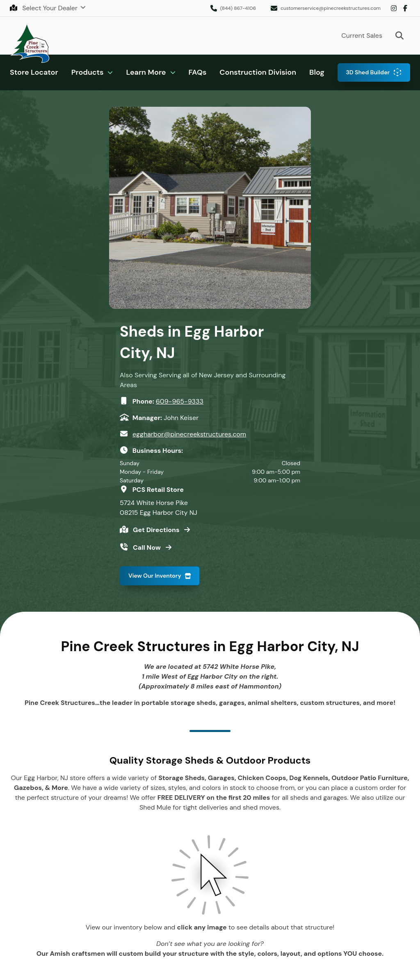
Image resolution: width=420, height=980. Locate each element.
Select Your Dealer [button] (45, 8)
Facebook (405, 8)
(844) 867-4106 (238, 8)
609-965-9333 (180, 401)
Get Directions (157, 530)
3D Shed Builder (368, 72)
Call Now (148, 547)
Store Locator (34, 72)
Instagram (394, 8)
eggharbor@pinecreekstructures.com (189, 434)
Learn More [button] (146, 72)
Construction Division (258, 72)
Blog (317, 72)
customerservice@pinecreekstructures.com (331, 8)
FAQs (198, 72)
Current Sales (362, 36)
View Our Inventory (155, 576)
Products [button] (88, 72)
